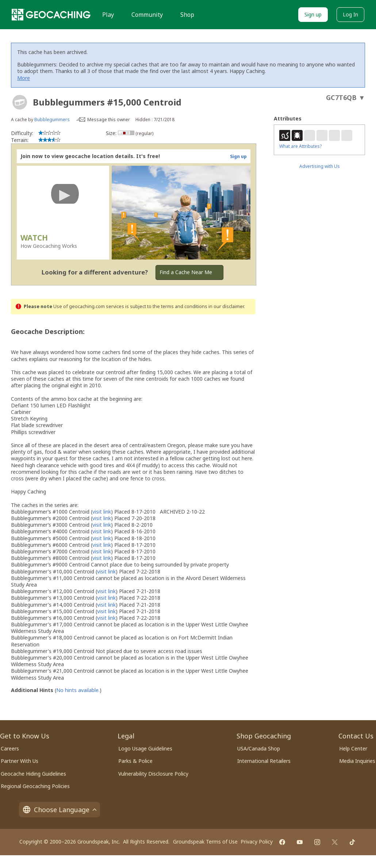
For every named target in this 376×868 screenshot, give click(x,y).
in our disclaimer (226, 306)
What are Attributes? (300, 146)
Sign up (313, 14)
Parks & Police (135, 761)
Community (147, 15)
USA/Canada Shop (259, 748)
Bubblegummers (52, 120)
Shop (187, 15)
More (24, 78)
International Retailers (264, 761)
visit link (102, 512)
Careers (10, 748)
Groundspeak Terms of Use (205, 842)
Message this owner (109, 120)
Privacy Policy (257, 842)
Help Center (353, 748)
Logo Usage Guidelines (145, 748)
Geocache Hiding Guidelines (33, 774)
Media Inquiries (357, 761)
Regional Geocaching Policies (35, 786)
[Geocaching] (51, 15)
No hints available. (78, 690)
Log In (350, 14)
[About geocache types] (20, 102)
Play (108, 15)
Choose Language (60, 810)
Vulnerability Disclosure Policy (153, 774)
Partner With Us (20, 761)
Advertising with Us (320, 166)
